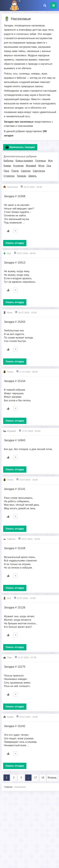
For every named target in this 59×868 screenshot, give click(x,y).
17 (36, 778)
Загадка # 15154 (15, 381)
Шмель (33, 176)
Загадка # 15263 (15, 322)
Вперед (52, 778)
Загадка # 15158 (15, 548)
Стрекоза (9, 176)
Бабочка (8, 161)
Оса (49, 166)
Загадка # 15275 (15, 667)
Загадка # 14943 (15, 440)
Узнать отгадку (15, 243)
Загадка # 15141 (15, 489)
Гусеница (40, 161)
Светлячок (39, 171)
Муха (41, 166)
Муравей (31, 166)
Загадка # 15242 (15, 726)
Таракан (21, 176)
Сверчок (26, 171)
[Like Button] (8, 231)
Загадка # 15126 (15, 607)
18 (43, 778)
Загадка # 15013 (15, 263)
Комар (7, 166)
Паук (6, 171)
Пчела (15, 171)
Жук (50, 161)
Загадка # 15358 (15, 196)
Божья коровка (24, 161)
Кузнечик (18, 166)
